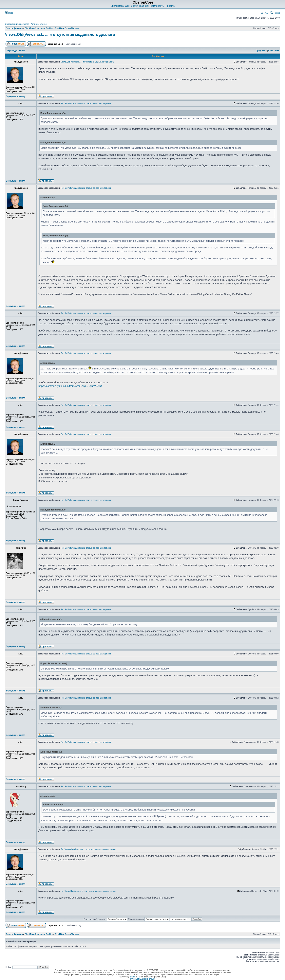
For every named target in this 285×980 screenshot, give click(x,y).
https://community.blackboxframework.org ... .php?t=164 (70, 386)
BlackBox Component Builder (39, 28)
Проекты (170, 6)
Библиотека (117, 6)
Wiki (127, 6)
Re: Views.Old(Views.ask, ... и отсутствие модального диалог (89, 849)
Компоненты (157, 6)
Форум (134, 6)
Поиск (275, 13)
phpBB (133, 977)
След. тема (274, 51)
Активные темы (39, 24)
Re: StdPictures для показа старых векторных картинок (86, 104)
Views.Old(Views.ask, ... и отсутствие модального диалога (60, 34)
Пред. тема (261, 51)
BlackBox (144, 6)
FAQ (265, 13)
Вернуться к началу (16, 96)
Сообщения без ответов (17, 24)
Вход (9, 13)
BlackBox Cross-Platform (67, 28)
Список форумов (14, 28)
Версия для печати (16, 51)
